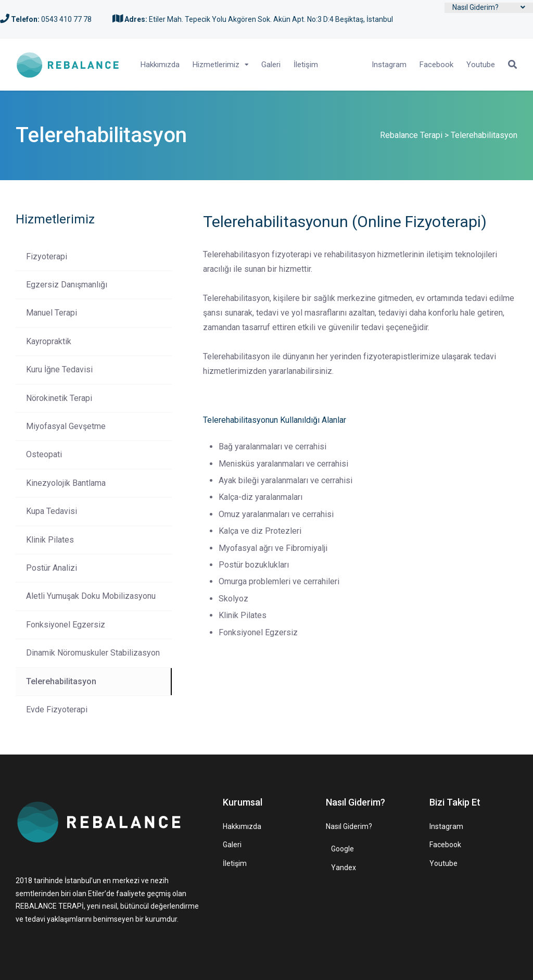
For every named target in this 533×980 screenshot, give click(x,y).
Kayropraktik (49, 341)
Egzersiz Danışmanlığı (67, 285)
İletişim (306, 65)
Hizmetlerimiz (216, 65)
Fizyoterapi (47, 256)
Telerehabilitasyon (61, 681)
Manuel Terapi (52, 313)
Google (342, 849)
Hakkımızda (160, 65)
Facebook (436, 65)
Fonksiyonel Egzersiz (66, 625)
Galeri (271, 65)
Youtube (481, 65)
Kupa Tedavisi (52, 511)
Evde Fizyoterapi (57, 709)
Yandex (344, 868)
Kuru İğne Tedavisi (59, 369)
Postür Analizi (52, 568)
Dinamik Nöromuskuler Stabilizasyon (93, 653)
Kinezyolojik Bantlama (66, 483)
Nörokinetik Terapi (59, 398)
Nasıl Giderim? (475, 7)
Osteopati (44, 454)
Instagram (389, 65)
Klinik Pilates (50, 540)
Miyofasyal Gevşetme (66, 426)
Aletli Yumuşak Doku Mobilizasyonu (91, 596)
